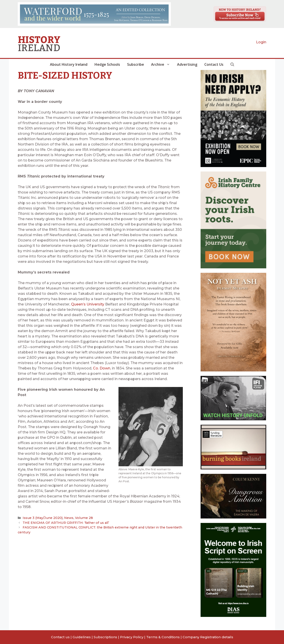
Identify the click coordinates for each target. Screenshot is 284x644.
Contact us (60, 637)
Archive (162, 64)
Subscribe (136, 64)
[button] (232, 64)
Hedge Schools (107, 64)
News (67, 518)
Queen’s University (88, 304)
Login (261, 42)
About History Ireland (69, 64)
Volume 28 (81, 518)
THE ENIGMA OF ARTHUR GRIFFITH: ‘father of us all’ (63, 522)
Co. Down (102, 368)
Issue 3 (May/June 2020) (42, 518)
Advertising (187, 64)
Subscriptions (105, 637)
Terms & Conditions (163, 637)
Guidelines (82, 637)
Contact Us (214, 64)
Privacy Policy (132, 637)
